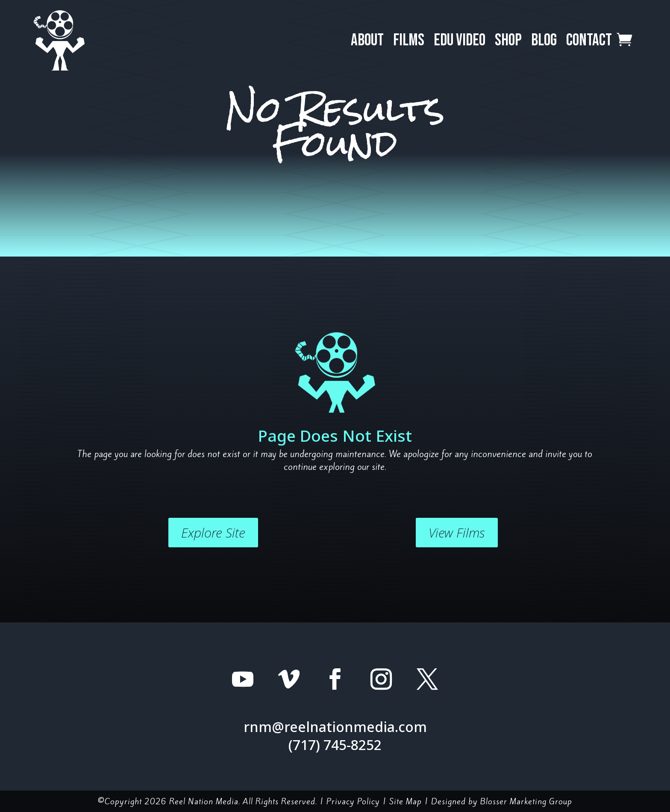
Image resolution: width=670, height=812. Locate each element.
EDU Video (460, 40)
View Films (457, 533)
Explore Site (213, 533)
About (367, 40)
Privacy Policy (353, 801)
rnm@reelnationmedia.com (335, 727)
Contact (589, 40)
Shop (508, 40)
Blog (544, 40)
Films (409, 40)
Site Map (406, 801)
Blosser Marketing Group (526, 801)
